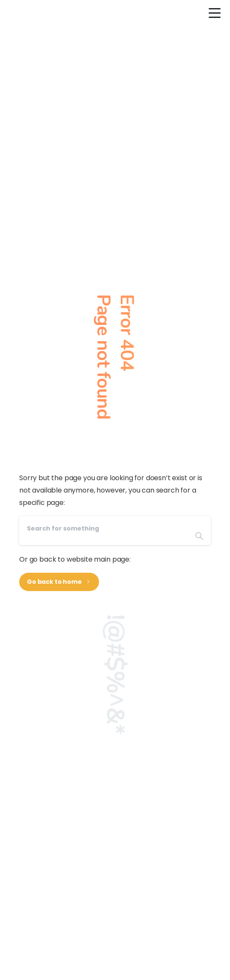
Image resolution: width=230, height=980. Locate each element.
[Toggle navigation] (215, 13)
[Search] (103, 529)
